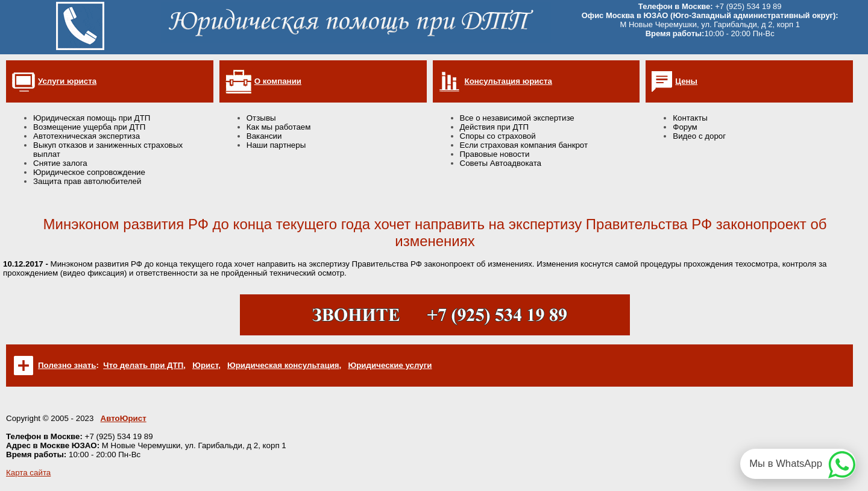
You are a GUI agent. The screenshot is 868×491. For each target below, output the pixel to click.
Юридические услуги (390, 365)
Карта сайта (28, 473)
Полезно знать (67, 365)
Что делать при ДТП (143, 365)
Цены (686, 81)
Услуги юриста (67, 81)
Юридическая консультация (283, 365)
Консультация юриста (508, 81)
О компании (278, 81)
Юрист (205, 365)
